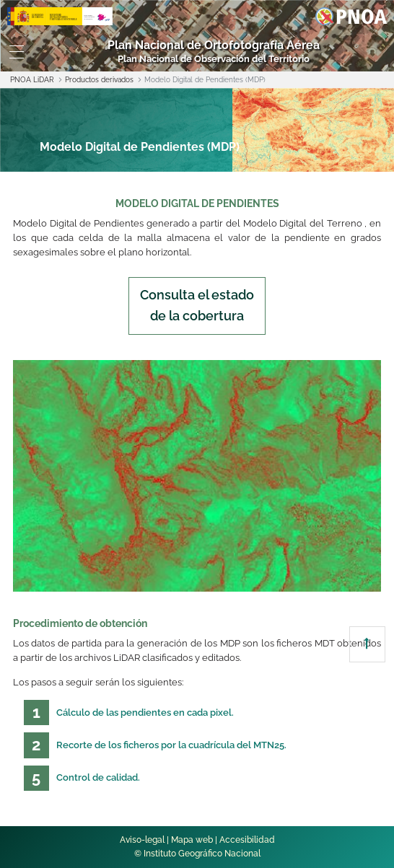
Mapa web (192, 840)
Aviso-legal (142, 840)
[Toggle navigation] (17, 52)
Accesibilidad (247, 840)
